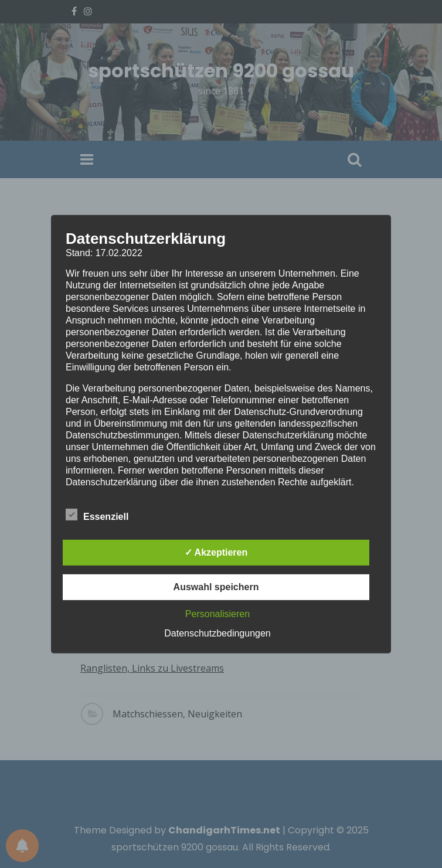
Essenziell (97, 515)
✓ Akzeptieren (216, 552)
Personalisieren (217, 614)
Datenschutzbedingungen (217, 633)
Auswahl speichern (216, 587)
